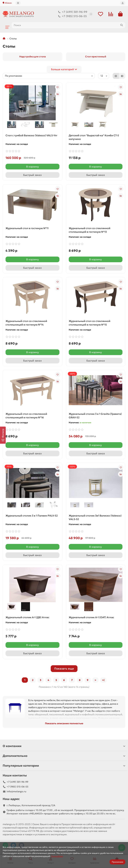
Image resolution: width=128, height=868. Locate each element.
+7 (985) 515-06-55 (72, 16)
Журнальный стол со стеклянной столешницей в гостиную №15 (90, 323)
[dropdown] (18, 3)
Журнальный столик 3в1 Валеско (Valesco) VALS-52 (95, 517)
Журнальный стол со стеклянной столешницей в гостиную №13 (90, 230)
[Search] (68, 25)
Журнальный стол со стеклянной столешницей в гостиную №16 (26, 416)
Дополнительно (64, 756)
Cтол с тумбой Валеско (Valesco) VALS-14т (31, 135)
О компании (64, 746)
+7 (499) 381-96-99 (72, 12)
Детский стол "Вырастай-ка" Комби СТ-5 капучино (94, 137)
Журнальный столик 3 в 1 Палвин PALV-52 (32, 516)
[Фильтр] (3, 435)
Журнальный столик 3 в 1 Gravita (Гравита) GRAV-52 (95, 416)
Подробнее (57, 856)
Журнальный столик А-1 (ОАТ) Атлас (91, 617)
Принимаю (117, 862)
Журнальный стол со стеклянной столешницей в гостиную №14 (26, 323)
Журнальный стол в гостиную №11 (27, 228)
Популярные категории (64, 766)
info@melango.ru (16, 791)
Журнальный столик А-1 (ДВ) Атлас (27, 617)
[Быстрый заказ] (32, 175)
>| (103, 680)
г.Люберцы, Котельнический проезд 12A (31, 805)
